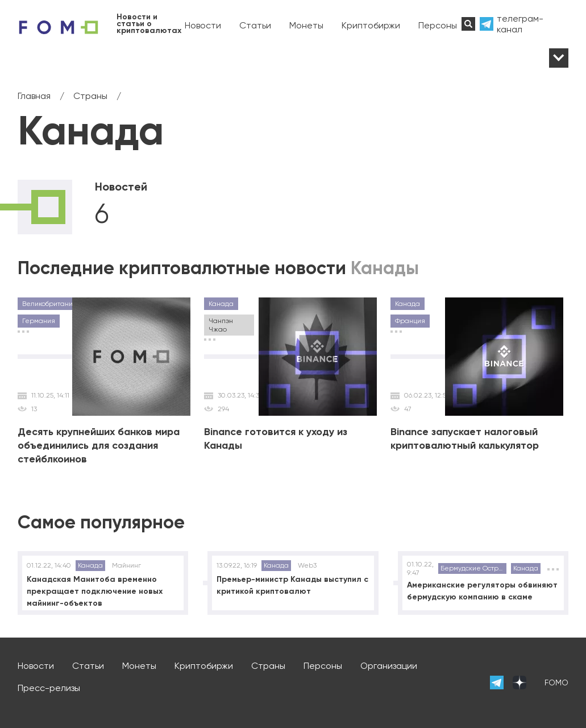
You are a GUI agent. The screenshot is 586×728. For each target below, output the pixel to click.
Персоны (438, 25)
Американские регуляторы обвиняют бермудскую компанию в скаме (482, 591)
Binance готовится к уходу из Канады (276, 439)
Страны (268, 666)
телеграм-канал (520, 24)
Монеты (306, 25)
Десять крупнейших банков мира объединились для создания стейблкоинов (99, 445)
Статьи (255, 25)
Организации (389, 666)
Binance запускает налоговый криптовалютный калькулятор (465, 439)
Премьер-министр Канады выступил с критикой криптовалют (292, 585)
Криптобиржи (371, 25)
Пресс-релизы (49, 688)
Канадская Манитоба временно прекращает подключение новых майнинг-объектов (95, 591)
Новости (203, 25)
